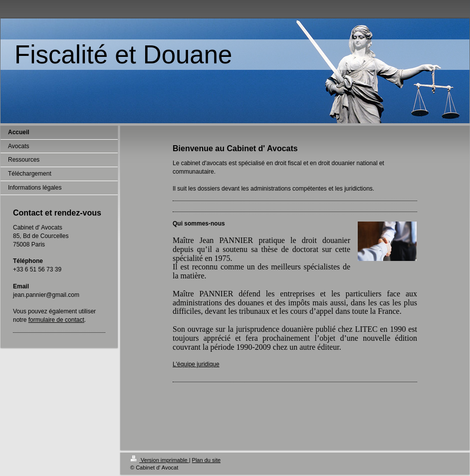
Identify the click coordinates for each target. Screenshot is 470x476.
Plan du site (206, 460)
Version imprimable (160, 460)
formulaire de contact (56, 320)
